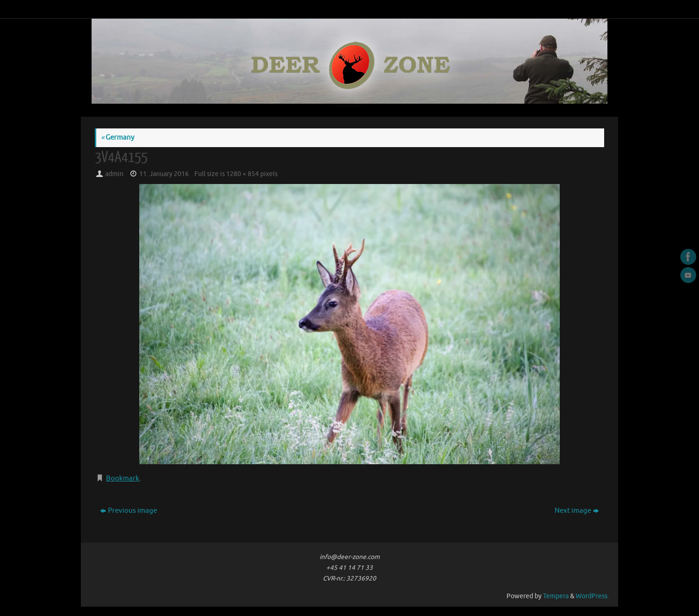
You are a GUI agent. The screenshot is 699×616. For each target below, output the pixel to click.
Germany (118, 138)
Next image (577, 511)
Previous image (128, 511)
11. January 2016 (164, 174)
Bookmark (123, 478)
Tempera (556, 596)
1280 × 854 (243, 174)
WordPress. (592, 596)
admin (114, 174)
